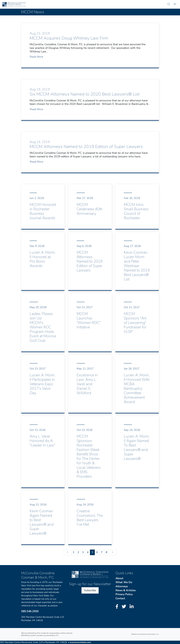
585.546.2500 (30, 611)
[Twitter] (125, 607)
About (119, 578)
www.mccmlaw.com (80, 642)
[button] (169, 4)
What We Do (124, 582)
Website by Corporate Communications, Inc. (145, 634)
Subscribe (90, 590)
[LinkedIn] (132, 607)
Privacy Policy (124, 594)
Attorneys (122, 586)
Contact (120, 598)
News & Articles (126, 590)
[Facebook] (118, 607)
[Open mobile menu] (175, 4)
